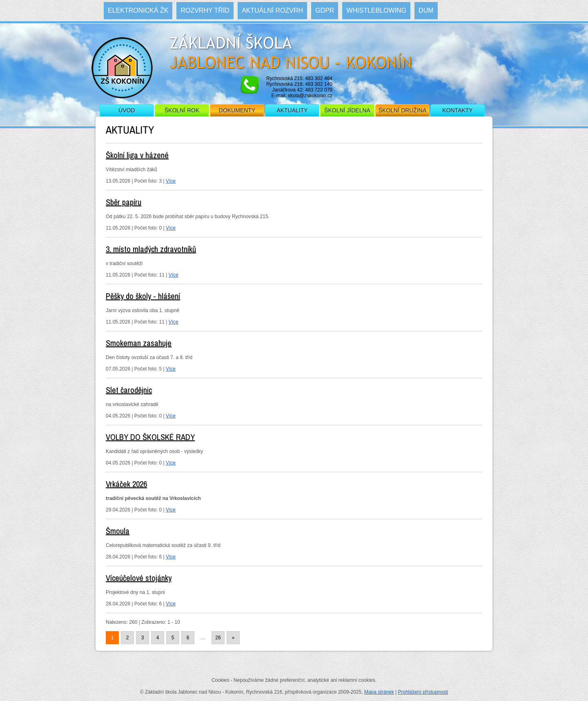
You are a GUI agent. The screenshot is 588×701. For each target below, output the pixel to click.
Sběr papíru (124, 202)
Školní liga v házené (137, 155)
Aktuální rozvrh (272, 10)
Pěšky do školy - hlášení (143, 296)
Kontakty (457, 110)
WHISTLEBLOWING (376, 10)
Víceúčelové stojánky (139, 578)
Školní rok (182, 110)
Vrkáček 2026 (126, 484)
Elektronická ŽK (138, 10)
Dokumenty (237, 110)
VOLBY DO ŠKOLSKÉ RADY (150, 437)
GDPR (325, 10)
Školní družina (402, 110)
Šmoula (118, 531)
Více (171, 181)
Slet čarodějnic (129, 390)
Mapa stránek (379, 692)
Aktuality (292, 110)
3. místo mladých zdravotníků (151, 249)
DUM (426, 10)
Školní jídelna (347, 110)
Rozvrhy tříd (205, 10)
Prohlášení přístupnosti (423, 692)
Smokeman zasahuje (139, 343)
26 (218, 638)
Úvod (127, 110)
